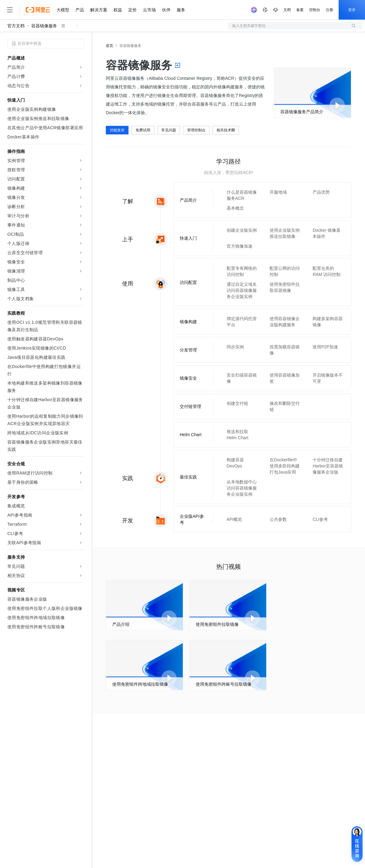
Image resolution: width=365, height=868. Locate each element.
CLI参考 (320, 519)
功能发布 (117, 130)
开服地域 (278, 192)
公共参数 (278, 519)
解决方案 (99, 10)
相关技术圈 (226, 130)
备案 (300, 10)
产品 (80, 10)
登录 (352, 10)
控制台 (315, 10)
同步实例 (235, 347)
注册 (329, 10)
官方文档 (16, 26)
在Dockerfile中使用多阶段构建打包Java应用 (285, 466)
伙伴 (166, 10)
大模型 (63, 10)
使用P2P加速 (325, 347)
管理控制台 (196, 130)
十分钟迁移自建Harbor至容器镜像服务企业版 (328, 466)
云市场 (149, 10)
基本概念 (235, 208)
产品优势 (321, 192)
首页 (110, 46)
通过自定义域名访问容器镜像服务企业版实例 (242, 290)
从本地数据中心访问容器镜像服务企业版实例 (242, 488)
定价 (133, 10)
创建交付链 (237, 403)
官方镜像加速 (240, 246)
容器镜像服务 (44, 26)
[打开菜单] (10, 10)
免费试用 (143, 130)
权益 (118, 10)
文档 (287, 10)
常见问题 (169, 130)
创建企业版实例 (242, 230)
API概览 (234, 519)
